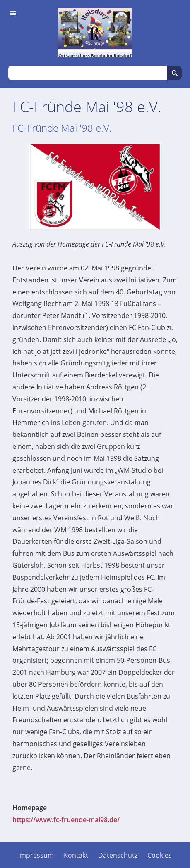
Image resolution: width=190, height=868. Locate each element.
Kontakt (76, 855)
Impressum (36, 855)
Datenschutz (118, 855)
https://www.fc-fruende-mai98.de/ (66, 820)
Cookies (160, 855)
